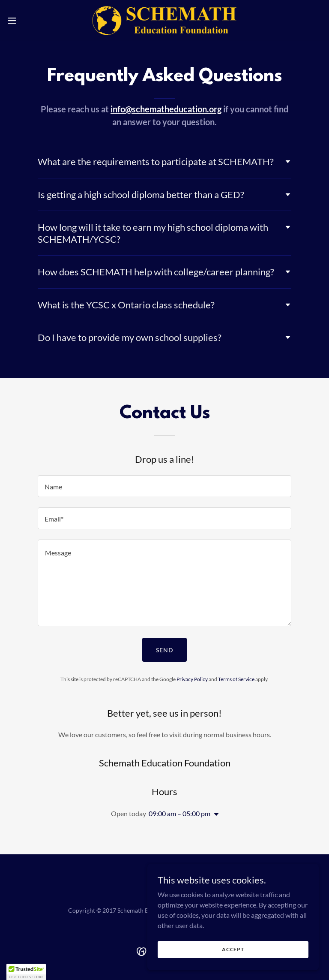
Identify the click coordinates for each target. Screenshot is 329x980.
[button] (28, 21)
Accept (233, 949)
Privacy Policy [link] (192, 679)
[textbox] (164, 486)
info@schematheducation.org (166, 109)
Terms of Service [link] (236, 679)
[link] (165, 21)
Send (165, 650)
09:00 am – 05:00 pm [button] (179, 813)
